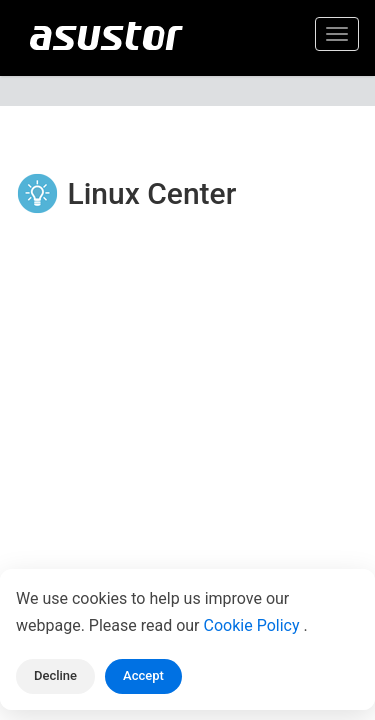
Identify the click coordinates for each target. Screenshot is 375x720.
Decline (55, 675)
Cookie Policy (254, 625)
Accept (143, 675)
